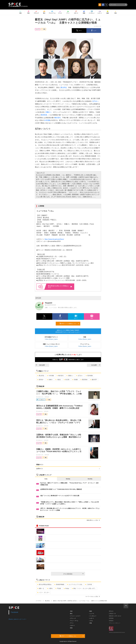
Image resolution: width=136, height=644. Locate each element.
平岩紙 (58, 588)
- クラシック (73, 618)
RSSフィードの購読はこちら (69, 324)
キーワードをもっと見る (93, 596)
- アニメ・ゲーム (74, 621)
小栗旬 (50, 588)
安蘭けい (49, 112)
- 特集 (90, 623)
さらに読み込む (73, 574)
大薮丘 (58, 380)
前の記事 (40, 365)
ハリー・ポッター (43, 592)
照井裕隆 (89, 376)
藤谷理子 (94, 380)
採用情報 (111, 618)
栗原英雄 (44, 115)
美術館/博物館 (59, 584)
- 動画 (90, 611)
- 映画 (71, 628)
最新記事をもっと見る (93, 520)
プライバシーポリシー (115, 623)
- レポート (91, 618)
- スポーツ (72, 626)
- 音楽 (71, 611)
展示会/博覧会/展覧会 (44, 584)
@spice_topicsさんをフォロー (18, 619)
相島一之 (41, 588)
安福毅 (75, 380)
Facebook (15, 612)
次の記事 (96, 365)
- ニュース (91, 614)
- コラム (91, 621)
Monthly (90, 479)
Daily (46, 479)
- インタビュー (93, 616)
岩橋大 (50, 380)
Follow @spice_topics (51, 339)
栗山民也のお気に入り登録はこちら (60, 287)
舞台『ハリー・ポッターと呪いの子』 (84, 588)
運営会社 (111, 611)
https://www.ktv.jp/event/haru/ (54, 239)
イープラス (39, 601)
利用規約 (111, 621)
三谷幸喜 (88, 584)
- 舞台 (71, 614)
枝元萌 (67, 380)
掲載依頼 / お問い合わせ (115, 616)
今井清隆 (47, 120)
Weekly (68, 479)
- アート (72, 623)
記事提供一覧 (112, 614)
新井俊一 (41, 380)
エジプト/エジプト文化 (75, 584)
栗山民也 (64, 87)
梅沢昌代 (58, 118)
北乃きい (95, 101)
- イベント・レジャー (75, 616)
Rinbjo (66, 588)
